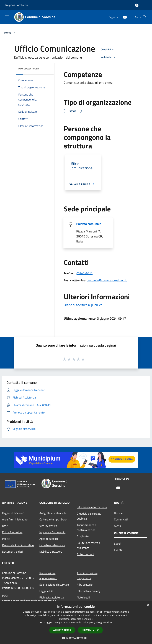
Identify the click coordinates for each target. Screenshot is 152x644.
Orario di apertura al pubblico (83, 305)
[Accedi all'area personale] (137, 5)
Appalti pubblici (49, 539)
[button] (76, 638)
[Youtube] (123, 17)
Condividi (108, 50)
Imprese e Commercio (52, 532)
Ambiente (83, 536)
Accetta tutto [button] (62, 630)
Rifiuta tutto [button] (90, 630)
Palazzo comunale (89, 224)
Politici (6, 539)
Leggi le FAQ (47, 591)
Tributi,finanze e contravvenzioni (87, 527)
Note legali (83, 597)
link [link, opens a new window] (110, 622)
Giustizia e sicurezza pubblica (89, 516)
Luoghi (118, 543)
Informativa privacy (89, 591)
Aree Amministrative (15, 519)
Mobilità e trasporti (51, 552)
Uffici (5, 526)
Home (8, 32)
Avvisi (118, 526)
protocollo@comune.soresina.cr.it (107, 280)
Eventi (118, 550)
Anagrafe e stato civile (53, 513)
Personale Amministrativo (18, 545)
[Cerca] (145, 17)
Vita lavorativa (48, 526)
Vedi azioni (109, 57)
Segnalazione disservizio (54, 585)
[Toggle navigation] (7, 17)
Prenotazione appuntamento (48, 576)
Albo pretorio (85, 585)
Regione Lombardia (17, 5)
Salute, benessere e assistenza (89, 545)
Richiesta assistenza (52, 597)
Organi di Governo (13, 513)
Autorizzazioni (85, 554)
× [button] (148, 605)
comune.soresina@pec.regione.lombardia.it (29, 601)
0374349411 (84, 273)
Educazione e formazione (92, 507)
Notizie (118, 513)
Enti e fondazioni (12, 532)
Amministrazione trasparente (87, 576)
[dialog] (76, 623)
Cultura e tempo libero (53, 519)
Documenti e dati (12, 552)
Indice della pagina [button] (29, 69)
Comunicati (121, 519)
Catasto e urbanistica (52, 545)
